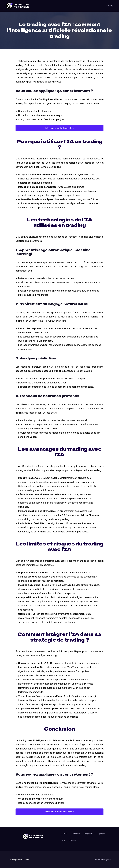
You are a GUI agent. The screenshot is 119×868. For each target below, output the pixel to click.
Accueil (64, 834)
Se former (76, 834)
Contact (73, 840)
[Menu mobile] (109, 6)
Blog (63, 840)
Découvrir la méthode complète (60, 128)
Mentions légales (103, 860)
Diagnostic (89, 834)
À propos (101, 834)
